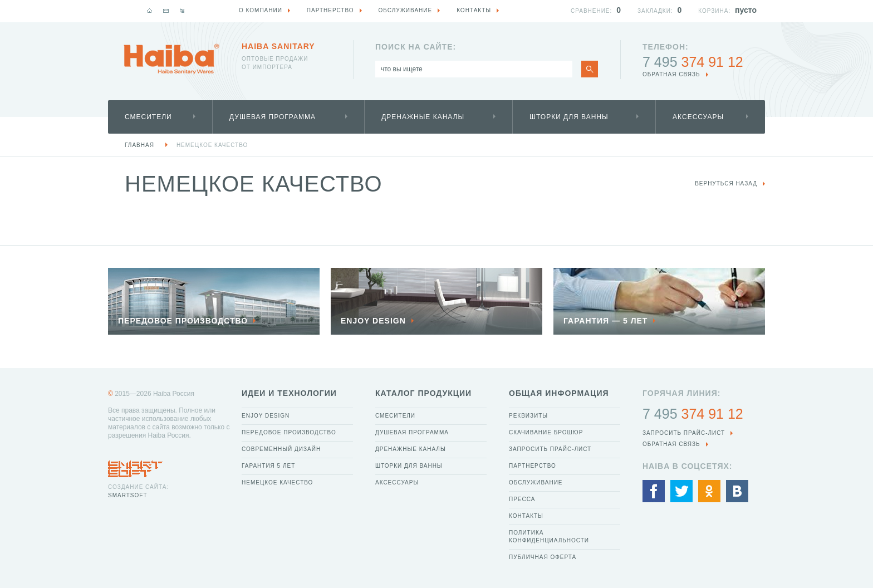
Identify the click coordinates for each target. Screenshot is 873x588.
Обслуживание (536, 482)
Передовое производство (289, 432)
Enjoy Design (266, 416)
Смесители (148, 117)
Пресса (522, 499)
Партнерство (533, 466)
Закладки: (655, 11)
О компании (261, 10)
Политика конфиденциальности (549, 536)
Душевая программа (273, 117)
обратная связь (671, 74)
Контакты (526, 516)
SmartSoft (127, 495)
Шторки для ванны (569, 117)
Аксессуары (698, 117)
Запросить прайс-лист (550, 449)
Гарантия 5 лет (268, 466)
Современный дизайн (281, 449)
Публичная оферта (543, 557)
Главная (139, 145)
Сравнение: (591, 11)
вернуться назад (726, 183)
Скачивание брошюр (546, 432)
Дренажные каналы (423, 117)
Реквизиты (528, 416)
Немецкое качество (212, 145)
